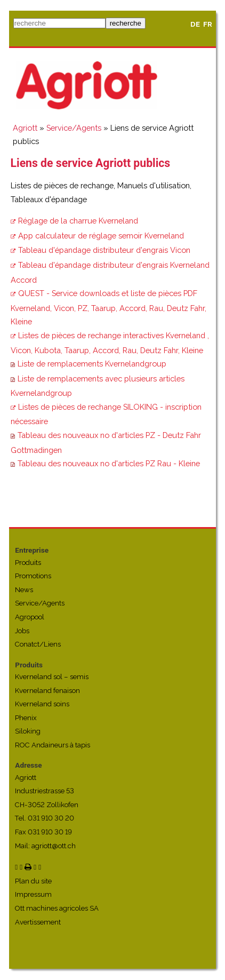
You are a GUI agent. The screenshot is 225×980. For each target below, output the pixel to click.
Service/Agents (74, 128)
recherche (126, 23)
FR (208, 24)
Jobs (22, 631)
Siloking (28, 731)
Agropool (30, 617)
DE (195, 24)
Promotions (33, 576)
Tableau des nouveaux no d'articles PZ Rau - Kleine (109, 463)
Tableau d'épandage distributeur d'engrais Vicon (104, 250)
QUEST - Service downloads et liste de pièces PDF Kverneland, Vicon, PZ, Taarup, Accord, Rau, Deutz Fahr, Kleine (109, 307)
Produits (28, 563)
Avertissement (38, 922)
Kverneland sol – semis (52, 677)
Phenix (26, 718)
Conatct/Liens (38, 644)
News (24, 590)
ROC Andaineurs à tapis (53, 745)
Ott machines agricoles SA (57, 908)
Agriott (25, 128)
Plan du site (33, 881)
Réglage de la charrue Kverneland (78, 221)
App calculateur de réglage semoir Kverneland (101, 236)
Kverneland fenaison (47, 691)
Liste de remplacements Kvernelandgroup (92, 364)
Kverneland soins (42, 704)
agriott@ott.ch (54, 846)
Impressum (33, 894)
